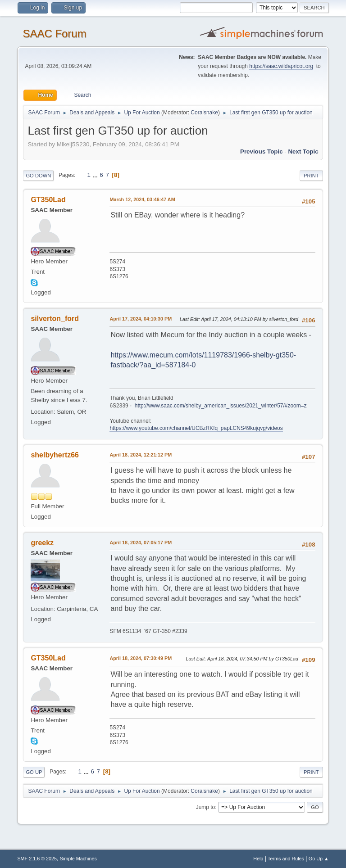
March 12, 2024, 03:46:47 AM (142, 199)
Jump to (206, 807)
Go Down (38, 176)
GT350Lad (48, 200)
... (96, 175)
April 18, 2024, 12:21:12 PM (141, 455)
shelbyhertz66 (55, 455)
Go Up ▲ (319, 859)
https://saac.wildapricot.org (281, 66)
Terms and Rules (286, 859)
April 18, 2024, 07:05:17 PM (141, 542)
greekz (42, 543)
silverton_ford (55, 319)
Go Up (34, 772)
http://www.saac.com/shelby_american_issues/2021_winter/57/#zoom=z (221, 406)
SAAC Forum (54, 34)
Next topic (303, 151)
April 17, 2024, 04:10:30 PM (141, 319)
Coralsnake (204, 113)
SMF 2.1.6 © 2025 (37, 859)
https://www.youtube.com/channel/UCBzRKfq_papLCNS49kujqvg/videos (196, 428)
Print (311, 176)
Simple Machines (78, 859)
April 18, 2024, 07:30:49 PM (141, 658)
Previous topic (262, 151)
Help (258, 859)
